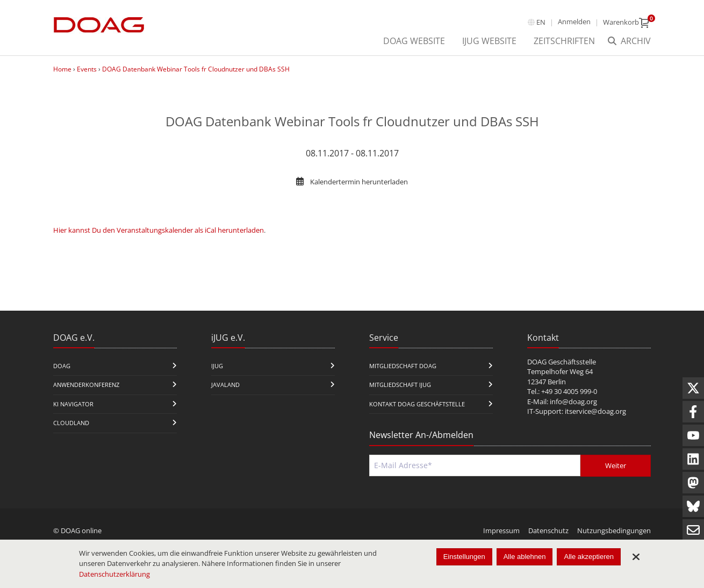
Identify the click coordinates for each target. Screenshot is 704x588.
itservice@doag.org (595, 411)
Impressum (501, 530)
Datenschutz (548, 530)
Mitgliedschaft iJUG (400, 385)
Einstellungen (464, 557)
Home (62, 69)
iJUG (217, 366)
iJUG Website (489, 41)
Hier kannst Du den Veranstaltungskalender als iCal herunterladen (159, 230)
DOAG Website (414, 41)
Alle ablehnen (525, 557)
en (541, 22)
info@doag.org (573, 401)
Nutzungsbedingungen (614, 530)
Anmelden (574, 21)
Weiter (616, 465)
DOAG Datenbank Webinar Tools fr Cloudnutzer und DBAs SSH (196, 69)
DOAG (62, 366)
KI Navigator (73, 404)
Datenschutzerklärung (114, 574)
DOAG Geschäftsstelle (562, 362)
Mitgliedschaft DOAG (403, 366)
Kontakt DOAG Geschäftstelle (417, 404)
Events (87, 69)
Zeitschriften (564, 41)
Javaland (225, 385)
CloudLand (71, 423)
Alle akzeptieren (589, 557)
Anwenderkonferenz (86, 385)
